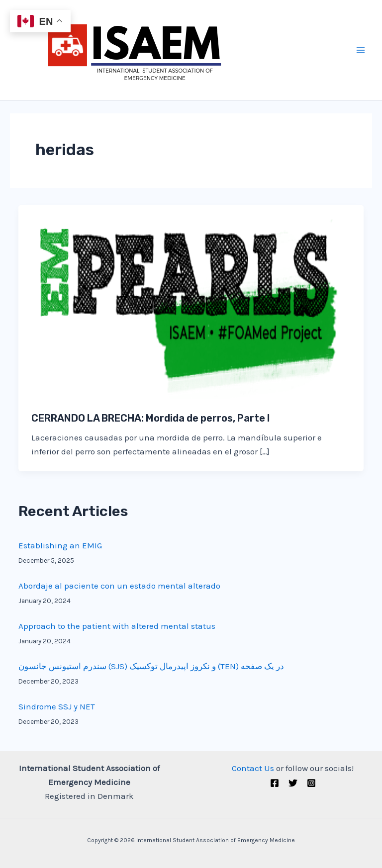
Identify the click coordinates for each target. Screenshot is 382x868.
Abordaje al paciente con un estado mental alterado (119, 586)
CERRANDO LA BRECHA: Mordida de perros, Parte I (151, 418)
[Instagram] (311, 783)
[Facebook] (275, 783)
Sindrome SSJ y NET (57, 706)
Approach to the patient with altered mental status (117, 626)
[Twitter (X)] (293, 783)
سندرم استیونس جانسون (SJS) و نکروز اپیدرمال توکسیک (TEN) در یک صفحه (151, 666)
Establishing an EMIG (60, 545)
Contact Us (253, 768)
